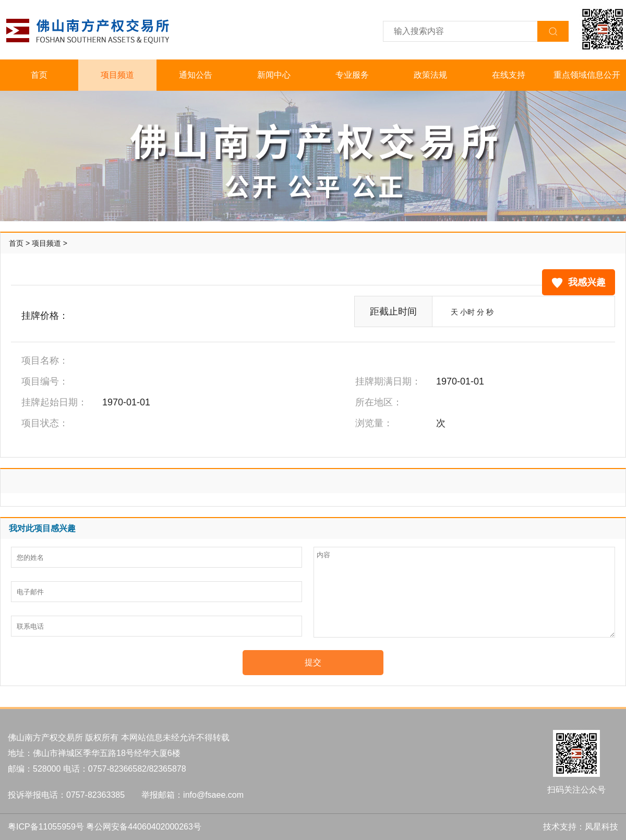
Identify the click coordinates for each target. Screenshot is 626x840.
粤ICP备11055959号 (46, 827)
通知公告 (196, 75)
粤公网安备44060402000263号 (144, 827)
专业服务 (352, 75)
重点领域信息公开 (587, 75)
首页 (39, 75)
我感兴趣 (579, 283)
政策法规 (430, 75)
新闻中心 (274, 75)
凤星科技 (601, 827)
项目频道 (117, 75)
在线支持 (509, 75)
